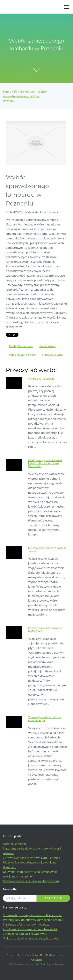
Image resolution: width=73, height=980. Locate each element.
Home (7, 91)
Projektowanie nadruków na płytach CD (45, 629)
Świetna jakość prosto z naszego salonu (47, 549)
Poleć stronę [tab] (48, 346)
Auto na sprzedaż (15, 844)
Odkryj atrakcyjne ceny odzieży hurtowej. (31, 938)
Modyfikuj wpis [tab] (53, 354)
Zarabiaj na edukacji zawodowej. (25, 934)
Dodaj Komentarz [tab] (21, 346)
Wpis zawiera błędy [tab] (22, 354)
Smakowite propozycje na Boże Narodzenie (32, 915)
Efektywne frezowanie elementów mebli (30, 929)
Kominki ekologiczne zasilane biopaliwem (31, 881)
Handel (30, 91)
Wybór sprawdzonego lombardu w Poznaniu (25, 96)
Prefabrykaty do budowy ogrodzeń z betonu (33, 920)
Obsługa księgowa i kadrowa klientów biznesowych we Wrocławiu (45, 463)
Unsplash (36, 960)
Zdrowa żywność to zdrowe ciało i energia (45, 719)
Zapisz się (53, 898)
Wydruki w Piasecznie (41, 379)
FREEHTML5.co (48, 955)
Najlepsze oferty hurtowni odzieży (26, 924)
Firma (18, 91)
